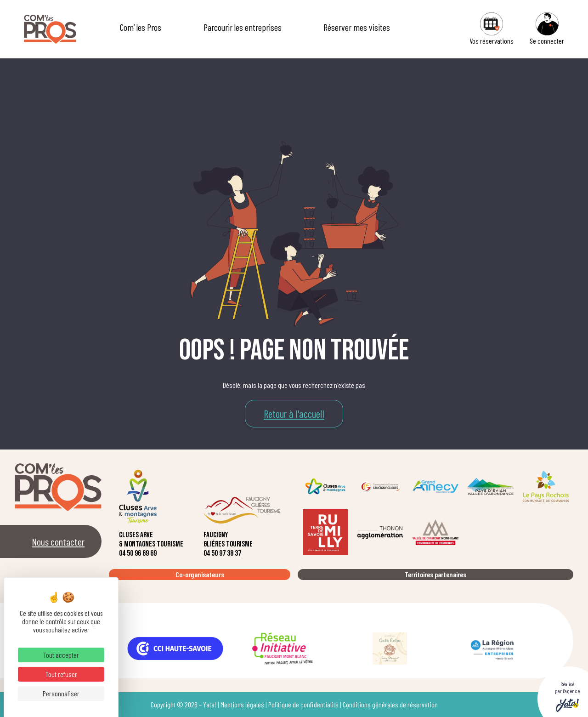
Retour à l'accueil (294, 414)
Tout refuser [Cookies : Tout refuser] (61, 674)
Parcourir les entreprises (243, 27)
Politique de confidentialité (303, 704)
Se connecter (547, 29)
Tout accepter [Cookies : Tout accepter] (61, 655)
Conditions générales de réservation (390, 704)
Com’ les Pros (141, 27)
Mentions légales (242, 704)
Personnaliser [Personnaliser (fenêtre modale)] (61, 693)
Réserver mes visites (357, 27)
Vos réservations (492, 29)
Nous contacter (58, 541)
